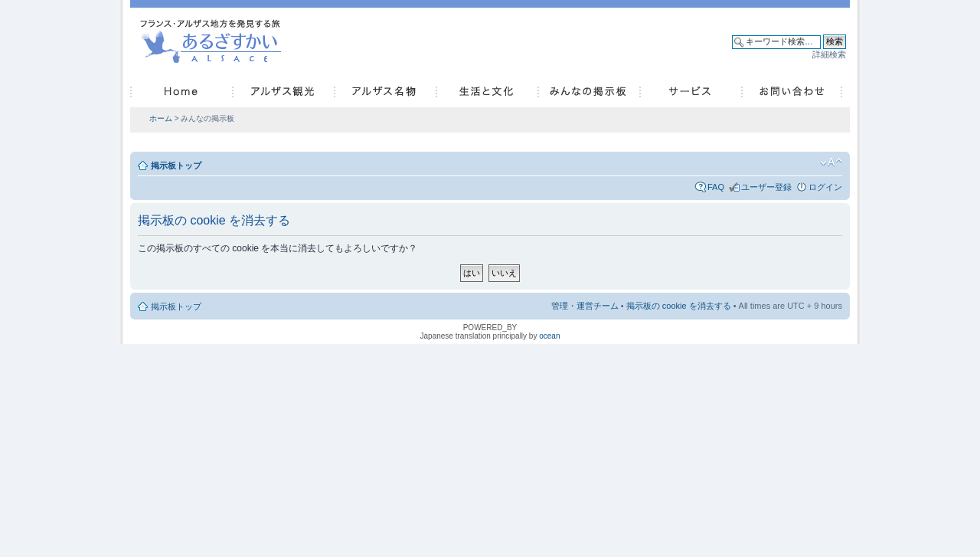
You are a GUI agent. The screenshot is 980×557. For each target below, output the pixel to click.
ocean (549, 336)
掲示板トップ (176, 165)
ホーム (161, 118)
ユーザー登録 (766, 187)
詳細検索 (829, 54)
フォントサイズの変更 (831, 162)
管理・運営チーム (585, 306)
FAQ (716, 187)
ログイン (825, 187)
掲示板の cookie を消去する (679, 306)
